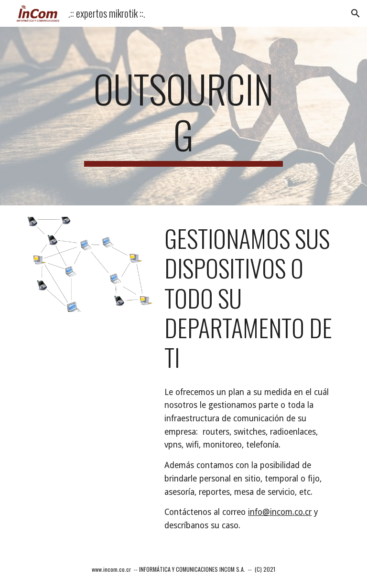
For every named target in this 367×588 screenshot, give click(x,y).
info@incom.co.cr (280, 512)
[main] (183, 116)
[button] (356, 13)
